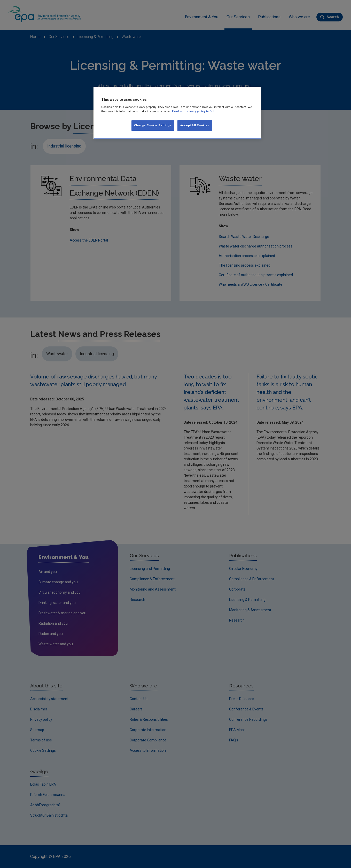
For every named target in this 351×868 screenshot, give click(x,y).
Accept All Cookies (195, 125)
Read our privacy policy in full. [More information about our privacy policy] (193, 111)
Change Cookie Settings (153, 125)
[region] (177, 113)
